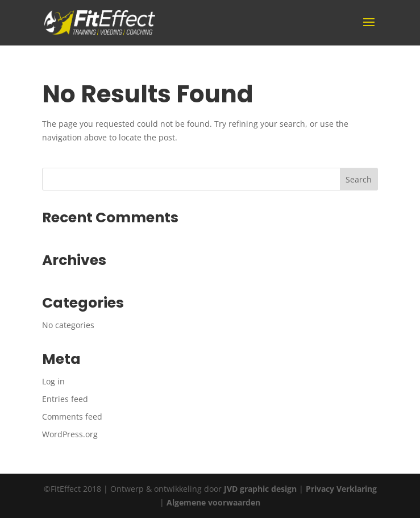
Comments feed (72, 417)
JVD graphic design (260, 489)
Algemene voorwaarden (213, 502)
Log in (53, 381)
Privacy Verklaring (341, 489)
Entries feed (65, 399)
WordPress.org (70, 434)
